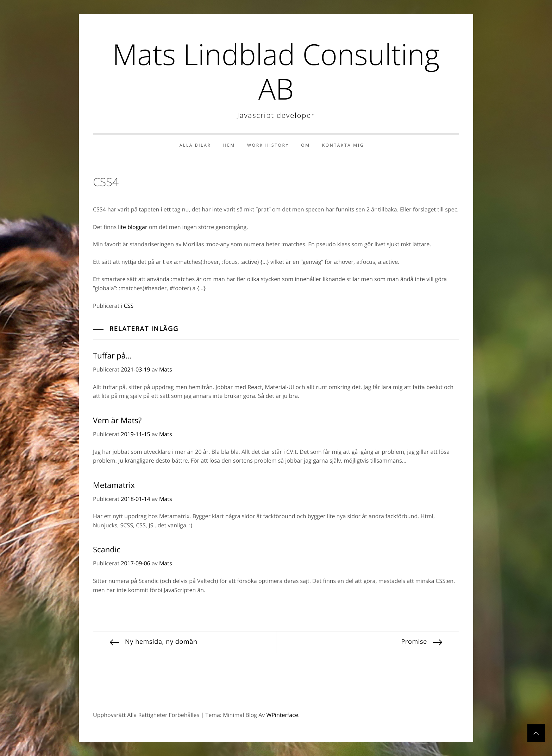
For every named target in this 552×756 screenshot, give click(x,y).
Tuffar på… (112, 356)
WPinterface (282, 715)
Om (305, 145)
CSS (128, 306)
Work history (268, 145)
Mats (166, 369)
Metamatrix (114, 485)
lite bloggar (133, 227)
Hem (229, 145)
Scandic (107, 549)
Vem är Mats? (117, 420)
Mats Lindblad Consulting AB (276, 71)
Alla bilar (195, 145)
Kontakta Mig (343, 145)
